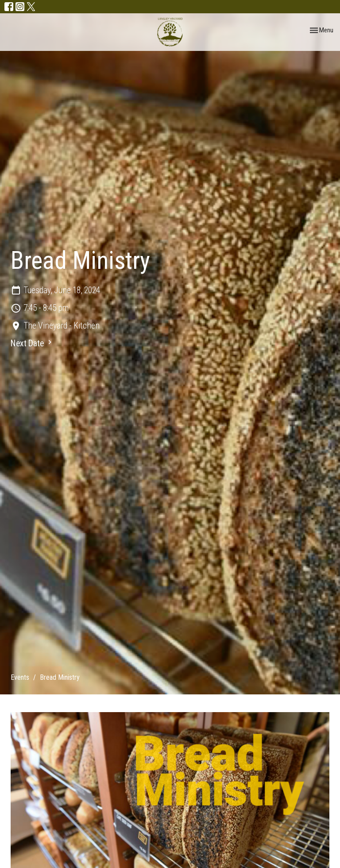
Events (20, 677)
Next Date (32, 343)
